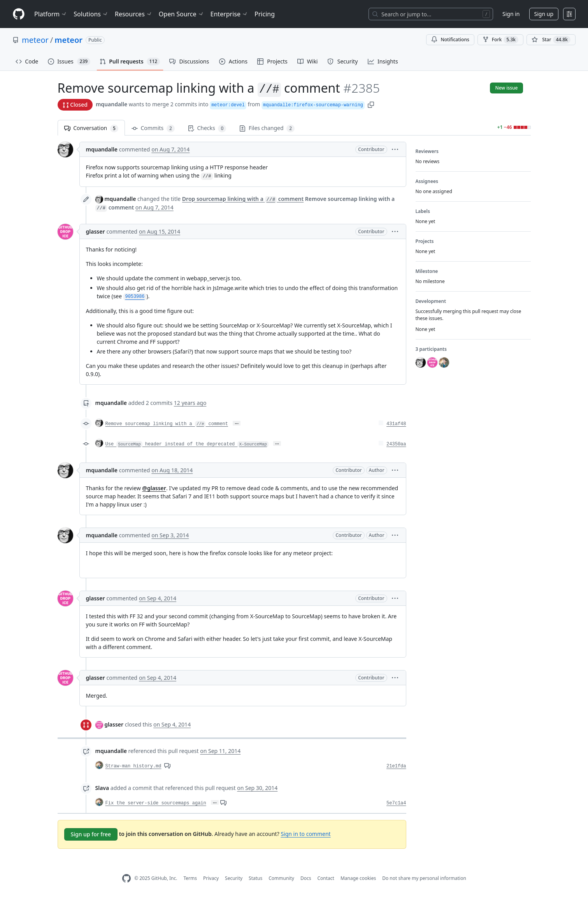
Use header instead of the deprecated (187, 444)
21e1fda (396, 766)
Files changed (267, 128)
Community (281, 878)
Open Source (182, 14)
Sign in (511, 14)
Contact (326, 878)
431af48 (396, 424)
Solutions (91, 14)
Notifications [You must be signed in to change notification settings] (450, 40)
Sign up (544, 14)
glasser (96, 231)
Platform (51, 14)
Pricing (265, 14)
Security (234, 878)
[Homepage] (19, 14)
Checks (207, 128)
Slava (102, 788)
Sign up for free (91, 834)
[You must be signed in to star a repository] (551, 40)
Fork (500, 40)
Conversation (91, 128)
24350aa (396, 444)
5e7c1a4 (396, 803)
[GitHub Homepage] (126, 879)
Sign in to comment (305, 834)
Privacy (211, 878)
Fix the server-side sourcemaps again (156, 803)
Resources (134, 14)
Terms (190, 878)
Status (255, 878)
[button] (371, 104)
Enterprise (229, 14)
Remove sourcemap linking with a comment (167, 424)
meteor (35, 40)
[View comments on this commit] (167, 765)
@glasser (154, 488)
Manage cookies (358, 878)
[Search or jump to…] (431, 14)
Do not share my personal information (424, 878)
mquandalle (111, 104)
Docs (306, 878)
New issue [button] (506, 88)
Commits (153, 128)
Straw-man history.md (133, 766)
